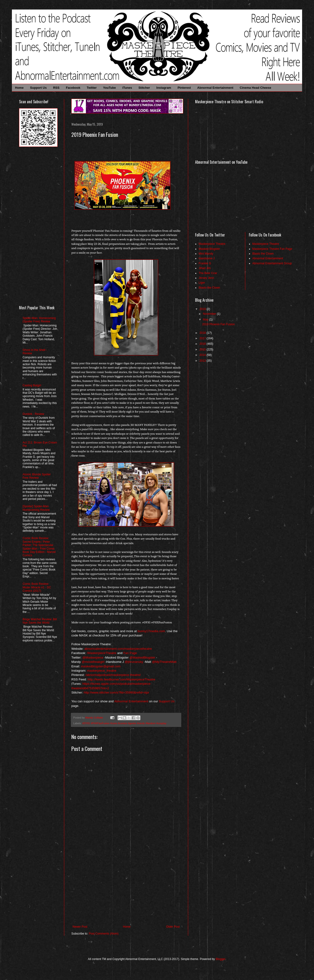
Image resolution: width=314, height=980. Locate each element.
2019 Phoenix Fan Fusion (218, 324)
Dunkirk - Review (33, 414)
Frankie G (205, 263)
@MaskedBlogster (142, 657)
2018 (203, 333)
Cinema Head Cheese (255, 88)
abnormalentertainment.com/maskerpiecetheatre (118, 649)
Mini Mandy (206, 254)
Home (19, 88)
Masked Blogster (209, 249)
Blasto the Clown (209, 288)
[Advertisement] (126, 889)
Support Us (38, 88)
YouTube (109, 88)
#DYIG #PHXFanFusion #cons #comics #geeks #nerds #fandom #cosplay (124, 723)
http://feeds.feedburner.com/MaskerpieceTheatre (121, 679)
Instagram (164, 88)
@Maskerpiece (93, 657)
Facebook (73, 88)
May (206, 320)
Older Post (173, 927)
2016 (203, 344)
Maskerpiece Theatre (212, 244)
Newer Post (80, 927)
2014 (203, 355)
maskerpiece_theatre (102, 671)
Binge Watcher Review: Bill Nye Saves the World (40, 621)
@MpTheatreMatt (164, 662)
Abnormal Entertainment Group (272, 263)
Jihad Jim (205, 268)
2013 (203, 361)
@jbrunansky (134, 662)
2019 (203, 309)
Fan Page (130, 653)
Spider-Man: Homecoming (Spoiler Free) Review (39, 320)
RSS (56, 88)
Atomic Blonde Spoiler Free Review (37, 476)
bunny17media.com (151, 631)
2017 (203, 338)
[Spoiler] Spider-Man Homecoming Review (36, 508)
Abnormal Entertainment (215, 88)
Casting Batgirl (32, 385)
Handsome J (207, 258)
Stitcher (144, 88)
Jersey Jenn (206, 278)
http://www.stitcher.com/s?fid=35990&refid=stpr (116, 692)
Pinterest (184, 88)
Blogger (221, 959)
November (210, 314)
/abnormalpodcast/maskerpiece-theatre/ (113, 675)
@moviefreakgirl (93, 662)
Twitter (92, 88)
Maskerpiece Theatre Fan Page (272, 249)
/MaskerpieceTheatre (102, 653)
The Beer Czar (208, 273)
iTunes (127, 88)
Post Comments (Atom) (104, 934)
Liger (202, 283)
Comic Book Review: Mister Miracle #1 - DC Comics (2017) (37, 587)
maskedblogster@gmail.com (101, 666)
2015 (203, 350)
